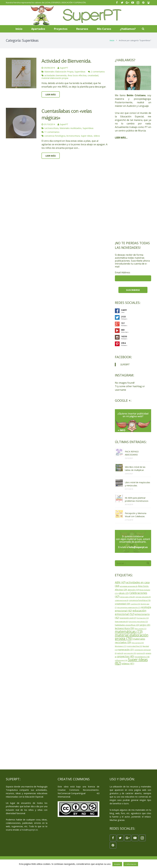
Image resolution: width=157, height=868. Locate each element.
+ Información (131, 864)
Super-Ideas (87, 136)
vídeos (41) (128, 663)
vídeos (97, 136)
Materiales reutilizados (71, 128)
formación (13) (143, 618)
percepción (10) (130, 653)
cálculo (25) (124, 593)
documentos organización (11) (129, 607)
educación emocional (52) (131, 612)
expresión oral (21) (128, 618)
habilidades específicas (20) (127, 625)
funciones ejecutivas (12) (138, 621)
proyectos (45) (126, 656)
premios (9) (141, 653)
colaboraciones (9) (122, 600)
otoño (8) (120, 653)
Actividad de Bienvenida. (66, 61)
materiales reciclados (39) (130, 641)
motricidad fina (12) (135, 646)
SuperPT (64, 68)
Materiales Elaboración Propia (59, 72)
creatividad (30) (123, 604)
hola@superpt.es (30, 830)
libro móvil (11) (141, 629)
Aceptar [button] (117, 864)
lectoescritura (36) (125, 628)
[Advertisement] (133, 190)
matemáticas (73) (129, 631)
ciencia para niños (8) (127, 597)
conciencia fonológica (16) (140, 600)
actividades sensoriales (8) (129, 586)
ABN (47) (120, 582)
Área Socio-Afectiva (77, 75)
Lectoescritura (51, 128)
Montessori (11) (121, 646)
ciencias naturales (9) (143, 597)
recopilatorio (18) (142, 657)
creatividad (93, 75)
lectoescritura (73, 136)
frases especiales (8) (121, 622)
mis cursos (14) (138, 643)
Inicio (112, 40)
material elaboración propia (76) (132, 637)
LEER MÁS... (121, 138)
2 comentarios (98, 72)
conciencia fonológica (55, 136)
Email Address (123, 272)
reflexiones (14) (121, 660)
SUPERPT (125, 365)
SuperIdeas (80, 72)
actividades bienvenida (55, 75)
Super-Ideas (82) (131, 661)
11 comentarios (52, 132)
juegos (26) (145, 625)
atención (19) (133, 590)
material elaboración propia (55, 78)
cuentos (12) (135, 604)
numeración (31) (126, 649)
